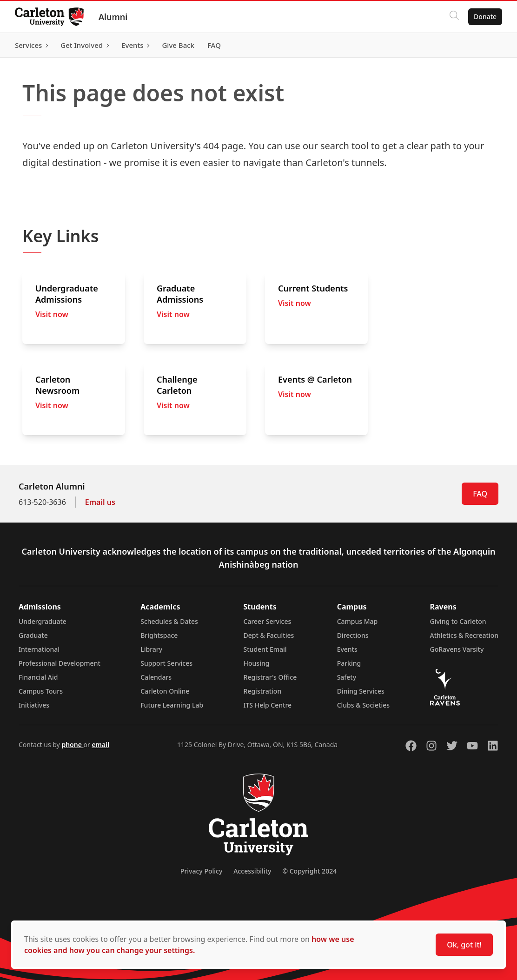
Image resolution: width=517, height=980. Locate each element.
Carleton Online (165, 691)
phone (72, 745)
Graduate (33, 635)
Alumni (113, 17)
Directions (353, 635)
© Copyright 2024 (309, 871)
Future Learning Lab (172, 705)
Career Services (268, 621)
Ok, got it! (464, 945)
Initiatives (34, 705)
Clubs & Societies (363, 705)
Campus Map (358, 621)
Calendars (156, 677)
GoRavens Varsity (457, 649)
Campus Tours (41, 691)
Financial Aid (38, 677)
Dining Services (361, 691)
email (100, 745)
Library (151, 649)
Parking (349, 663)
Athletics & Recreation (464, 635)
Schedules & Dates (169, 621)
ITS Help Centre (268, 705)
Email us (100, 502)
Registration (263, 691)
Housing (257, 663)
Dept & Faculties (269, 635)
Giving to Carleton (458, 621)
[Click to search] (454, 17)
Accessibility (252, 871)
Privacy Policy (201, 871)
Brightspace (159, 635)
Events (347, 649)
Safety (347, 677)
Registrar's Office (270, 677)
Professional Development (60, 663)
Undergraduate (43, 621)
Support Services (166, 663)
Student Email (265, 649)
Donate (485, 17)
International (39, 649)
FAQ (480, 494)
